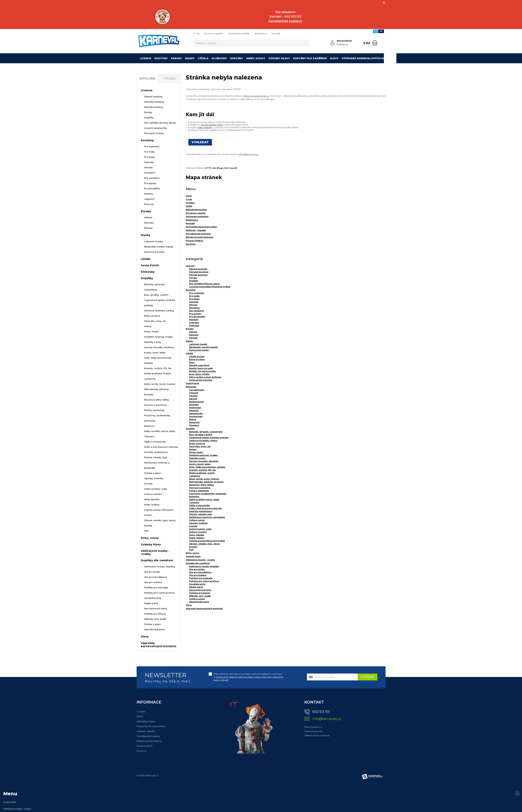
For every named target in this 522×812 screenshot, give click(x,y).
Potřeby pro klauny (200, 593)
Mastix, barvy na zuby (201, 368)
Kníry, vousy (256, 58)
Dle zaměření (197, 311)
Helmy (193, 449)
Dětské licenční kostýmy (149, 741)
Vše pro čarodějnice (200, 572)
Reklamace (261, 33)
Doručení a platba (213, 33)
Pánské (193, 305)
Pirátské (194, 405)
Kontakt (276, 33)
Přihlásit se (342, 44)
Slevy (334, 58)
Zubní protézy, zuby (200, 529)
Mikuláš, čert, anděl (200, 596)
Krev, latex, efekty (199, 374)
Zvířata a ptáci (197, 520)
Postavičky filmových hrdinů (151, 726)
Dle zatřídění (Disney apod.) (205, 284)
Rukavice (194, 497)
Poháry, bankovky (199, 491)
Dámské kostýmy (199, 272)
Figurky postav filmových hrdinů (207, 541)
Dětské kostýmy (198, 269)
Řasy (192, 362)
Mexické (194, 411)
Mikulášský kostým (146, 721)
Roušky (193, 547)
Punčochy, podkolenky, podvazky (208, 494)
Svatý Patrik (192, 383)
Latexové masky (198, 344)
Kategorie (147, 79)
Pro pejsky (195, 314)
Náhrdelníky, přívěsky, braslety (206, 482)
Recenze (141, 751)
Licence (146, 58)
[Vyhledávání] (251, 43)
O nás (196, 33)
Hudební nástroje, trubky (203, 455)
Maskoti (194, 320)
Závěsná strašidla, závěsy (203, 441)
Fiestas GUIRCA (145, 746)
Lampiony (195, 476)
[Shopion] (372, 777)
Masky (190, 58)
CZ (376, 31)
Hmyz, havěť (196, 452)
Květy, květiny (197, 538)
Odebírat (368, 677)
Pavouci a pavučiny (200, 488)
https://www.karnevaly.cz (257, 96)
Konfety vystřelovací (201, 511)
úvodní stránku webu (212, 125)
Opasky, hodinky (198, 523)
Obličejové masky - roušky (200, 560)
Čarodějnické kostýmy (148, 736)
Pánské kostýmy (198, 275)
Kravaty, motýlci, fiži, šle (203, 470)
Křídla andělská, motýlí (202, 473)
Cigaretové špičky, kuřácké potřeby (209, 438)
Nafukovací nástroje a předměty (207, 517)
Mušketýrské (196, 402)
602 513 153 (321, 712)
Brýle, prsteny (197, 444)
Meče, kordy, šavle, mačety (204, 479)
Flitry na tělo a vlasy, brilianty (205, 377)
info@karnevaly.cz (249, 154)
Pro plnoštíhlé (197, 317)
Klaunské (194, 422)
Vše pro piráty (197, 569)
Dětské (193, 332)
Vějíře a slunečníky (200, 505)
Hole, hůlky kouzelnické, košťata (207, 467)
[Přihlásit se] (332, 43)
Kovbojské (195, 408)
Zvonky (193, 526)
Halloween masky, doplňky (204, 566)
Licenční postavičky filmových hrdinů (210, 287)
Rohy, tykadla (197, 535)
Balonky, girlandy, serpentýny (206, 432)
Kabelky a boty (197, 458)
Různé (193, 419)
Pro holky (194, 296)
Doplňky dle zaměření (310, 58)
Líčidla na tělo (197, 357)
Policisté (194, 326)
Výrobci (170, 79)
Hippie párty (196, 587)
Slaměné (194, 425)
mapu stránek (205, 127)
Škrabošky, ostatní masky (203, 347)
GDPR (140, 716)
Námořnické (196, 414)
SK (381, 31)
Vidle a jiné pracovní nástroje (206, 508)
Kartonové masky (199, 350)
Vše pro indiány (198, 575)
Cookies (141, 712)
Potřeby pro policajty (201, 578)
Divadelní (194, 308)
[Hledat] (306, 43)
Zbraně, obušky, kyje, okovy (204, 544)
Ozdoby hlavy (279, 58)
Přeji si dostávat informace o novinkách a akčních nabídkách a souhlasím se (248, 677)
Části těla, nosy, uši (200, 446)
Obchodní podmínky (239, 33)
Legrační (194, 323)
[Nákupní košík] (375, 43)
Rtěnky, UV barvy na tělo (203, 371)
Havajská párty (197, 584)
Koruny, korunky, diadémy (204, 461)
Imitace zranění (198, 532)
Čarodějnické (197, 390)
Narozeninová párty (200, 590)
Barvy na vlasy (197, 359)
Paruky (176, 58)
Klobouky (219, 58)
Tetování (194, 503)
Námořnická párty (199, 602)
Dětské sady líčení (199, 365)
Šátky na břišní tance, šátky (204, 500)
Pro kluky (194, 299)
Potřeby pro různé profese (204, 581)
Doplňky (237, 58)
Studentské (196, 416)
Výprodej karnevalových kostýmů (368, 58)
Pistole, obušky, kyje (201, 514)
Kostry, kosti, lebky (200, 464)
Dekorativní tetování (201, 380)
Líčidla (203, 58)
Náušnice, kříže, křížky (201, 485)
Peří (191, 550)
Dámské (194, 302)
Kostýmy (161, 58)
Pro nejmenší (197, 293)
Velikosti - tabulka (146, 731)
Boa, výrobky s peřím (201, 435)
